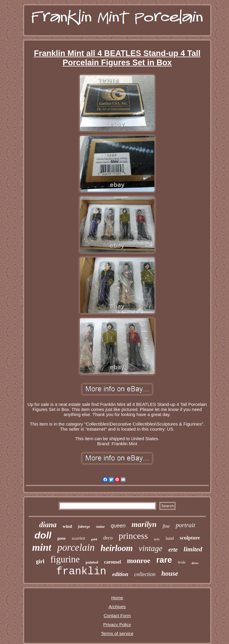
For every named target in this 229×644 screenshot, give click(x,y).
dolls (157, 539)
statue (100, 527)
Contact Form (117, 616)
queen (118, 526)
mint (42, 547)
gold (94, 539)
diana (48, 525)
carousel (113, 562)
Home (117, 598)
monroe (139, 561)
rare (164, 560)
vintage (150, 548)
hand (170, 538)
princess (133, 536)
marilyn (144, 524)
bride (182, 562)
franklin (81, 572)
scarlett (78, 538)
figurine (65, 559)
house (170, 574)
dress (195, 563)
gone (61, 538)
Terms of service (117, 633)
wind (67, 526)
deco (108, 538)
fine (166, 526)
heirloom (117, 548)
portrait (185, 525)
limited (193, 549)
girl (40, 561)
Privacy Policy (117, 624)
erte (173, 550)
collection (145, 574)
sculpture (190, 538)
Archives (117, 607)
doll (43, 535)
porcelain (76, 547)
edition (120, 574)
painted (92, 562)
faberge (84, 526)
